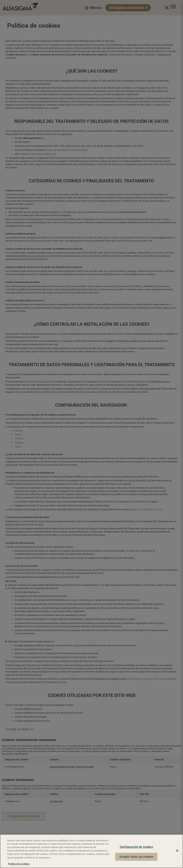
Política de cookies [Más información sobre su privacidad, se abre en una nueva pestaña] (19, 864)
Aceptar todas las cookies (136, 857)
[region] (91, 851)
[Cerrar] (177, 851)
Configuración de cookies (136, 847)
